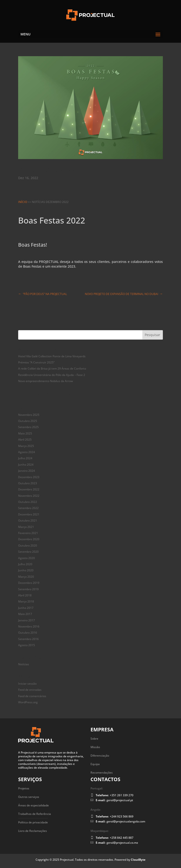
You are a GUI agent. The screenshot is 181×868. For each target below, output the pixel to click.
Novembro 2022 (29, 496)
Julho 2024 (25, 458)
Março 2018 (26, 601)
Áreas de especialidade (33, 805)
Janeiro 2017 (27, 620)
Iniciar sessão (27, 684)
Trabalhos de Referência (35, 814)
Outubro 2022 (28, 502)
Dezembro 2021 (29, 514)
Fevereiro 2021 (28, 533)
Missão (95, 747)
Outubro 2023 (28, 483)
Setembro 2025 (28, 427)
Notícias (24, 664)
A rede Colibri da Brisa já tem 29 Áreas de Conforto (52, 369)
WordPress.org (28, 702)
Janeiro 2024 (27, 471)
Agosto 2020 (27, 558)
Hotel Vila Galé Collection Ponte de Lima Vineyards (52, 356)
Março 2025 (26, 446)
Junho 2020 (26, 570)
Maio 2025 (25, 433)
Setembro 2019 (28, 589)
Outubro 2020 (28, 546)
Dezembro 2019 (29, 583)
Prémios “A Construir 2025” (36, 362)
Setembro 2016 (28, 639)
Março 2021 (26, 527)
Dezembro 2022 (29, 489)
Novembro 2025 (29, 415)
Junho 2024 (26, 465)
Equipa (95, 764)
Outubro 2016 (28, 633)
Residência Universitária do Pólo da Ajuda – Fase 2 (52, 375)
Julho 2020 (25, 564)
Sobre (94, 739)
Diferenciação (100, 756)
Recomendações (102, 773)
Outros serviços (29, 797)
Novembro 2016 (29, 626)
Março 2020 (26, 577)
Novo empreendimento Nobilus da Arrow (46, 381)
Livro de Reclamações (33, 831)
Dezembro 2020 (29, 539)
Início (23, 202)
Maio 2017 (25, 614)
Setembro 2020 (28, 552)
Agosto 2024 (27, 452)
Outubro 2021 (28, 520)
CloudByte (138, 860)
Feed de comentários (32, 696)
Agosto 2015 (27, 645)
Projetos (24, 788)
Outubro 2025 (28, 421)
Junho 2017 (26, 608)
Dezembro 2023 (29, 477)
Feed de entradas (30, 690)
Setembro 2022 (28, 508)
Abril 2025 (25, 440)
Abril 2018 (25, 595)
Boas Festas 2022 (47, 170)
